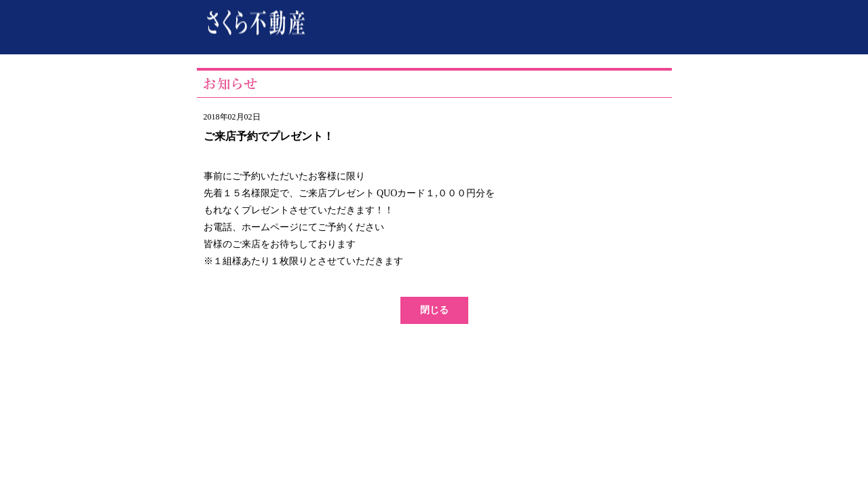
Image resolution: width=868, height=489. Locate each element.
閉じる (434, 310)
